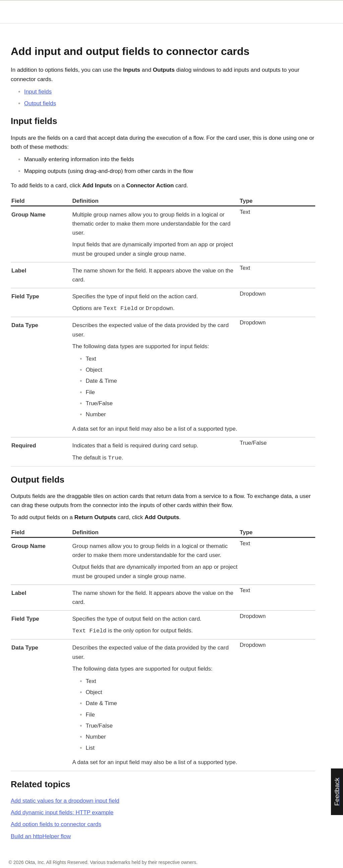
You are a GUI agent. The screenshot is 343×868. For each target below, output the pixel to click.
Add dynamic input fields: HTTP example (62, 813)
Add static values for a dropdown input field (65, 801)
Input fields (38, 92)
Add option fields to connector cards (56, 824)
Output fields (40, 103)
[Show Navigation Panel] (327, 12)
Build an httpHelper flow (41, 836)
